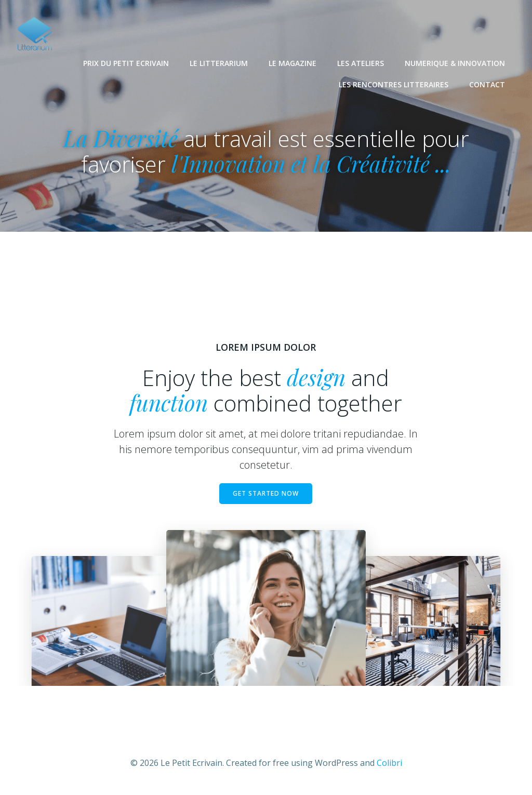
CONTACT (487, 84)
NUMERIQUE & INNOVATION (455, 63)
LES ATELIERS (361, 63)
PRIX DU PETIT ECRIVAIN (126, 63)
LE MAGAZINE (292, 63)
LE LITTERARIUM (219, 63)
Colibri (389, 764)
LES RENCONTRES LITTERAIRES (394, 84)
